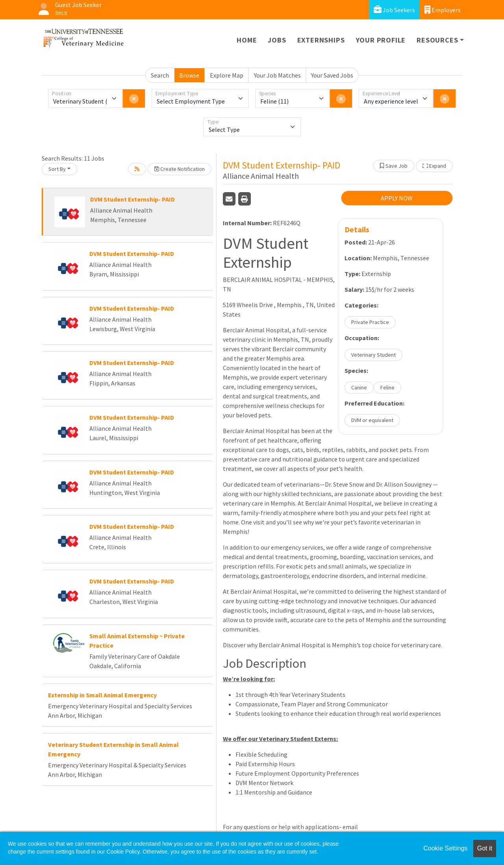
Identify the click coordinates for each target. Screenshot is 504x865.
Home (247, 40)
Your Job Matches (277, 75)
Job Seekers (394, 10)
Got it (485, 848)
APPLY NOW (397, 198)
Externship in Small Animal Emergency (102, 695)
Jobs (277, 40)
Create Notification (180, 169)
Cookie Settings (445, 848)
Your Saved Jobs (332, 75)
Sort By (57, 169)
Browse (189, 75)
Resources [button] (437, 40)
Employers (443, 10)
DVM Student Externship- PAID (132, 199)
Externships (321, 40)
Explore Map (227, 75)
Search (160, 75)
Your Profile (381, 40)
